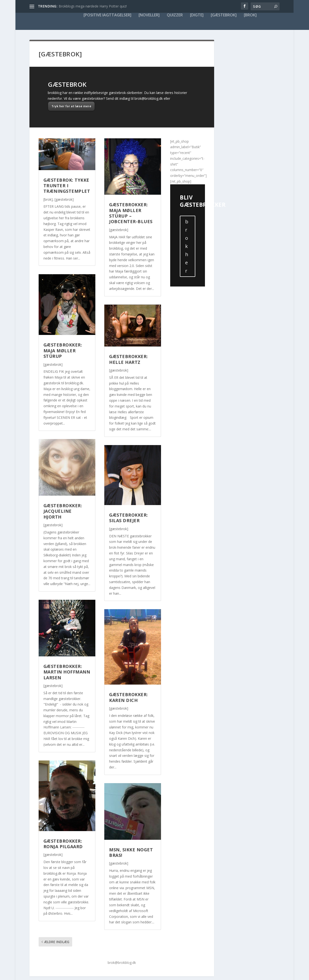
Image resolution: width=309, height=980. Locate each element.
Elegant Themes (62, 974)
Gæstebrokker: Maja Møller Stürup (63, 333)
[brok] (48, 182)
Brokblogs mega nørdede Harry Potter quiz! (93, 6)
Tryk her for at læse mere (71, 89)
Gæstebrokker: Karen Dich (129, 680)
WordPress (102, 974)
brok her (187, 229)
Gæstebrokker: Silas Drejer (129, 500)
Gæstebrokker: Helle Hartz (129, 342)
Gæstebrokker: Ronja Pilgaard (63, 826)
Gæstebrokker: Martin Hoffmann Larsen (67, 655)
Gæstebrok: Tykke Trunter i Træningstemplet (67, 168)
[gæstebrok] (64, 182)
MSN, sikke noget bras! (131, 835)
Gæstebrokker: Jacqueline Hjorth (63, 494)
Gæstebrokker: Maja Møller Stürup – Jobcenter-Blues (131, 196)
